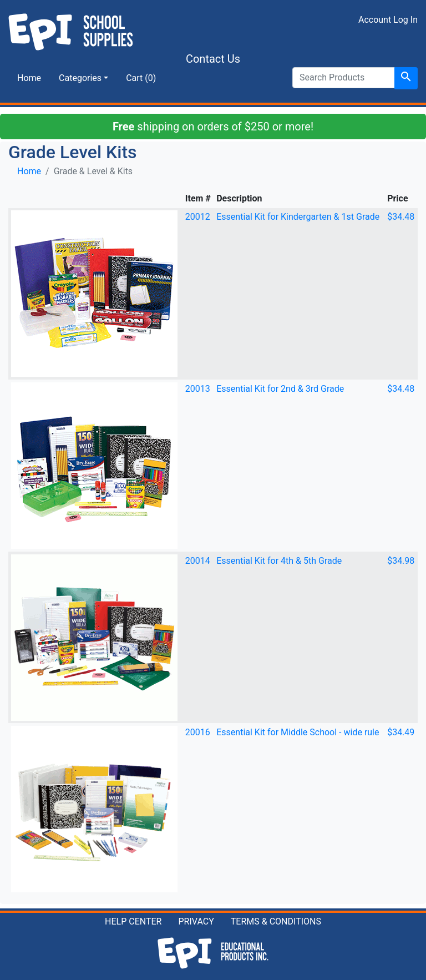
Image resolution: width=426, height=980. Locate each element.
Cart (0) (141, 78)
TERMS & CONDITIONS (276, 921)
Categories (80, 78)
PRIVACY (196, 921)
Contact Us (213, 59)
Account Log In (388, 20)
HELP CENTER (133, 921)
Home (29, 78)
